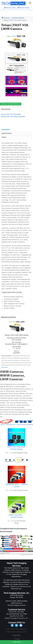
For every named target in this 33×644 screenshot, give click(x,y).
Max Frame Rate (17, 342)
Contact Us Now (17, 642)
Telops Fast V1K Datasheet (11, 114)
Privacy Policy (16, 635)
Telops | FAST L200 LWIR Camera (16, 335)
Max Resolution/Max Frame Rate (17, 338)
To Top (17, 639)
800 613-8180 (24, 8)
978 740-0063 (11, 8)
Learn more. (5, 367)
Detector (17, 351)
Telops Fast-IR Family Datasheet (13, 117)
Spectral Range (16, 347)
